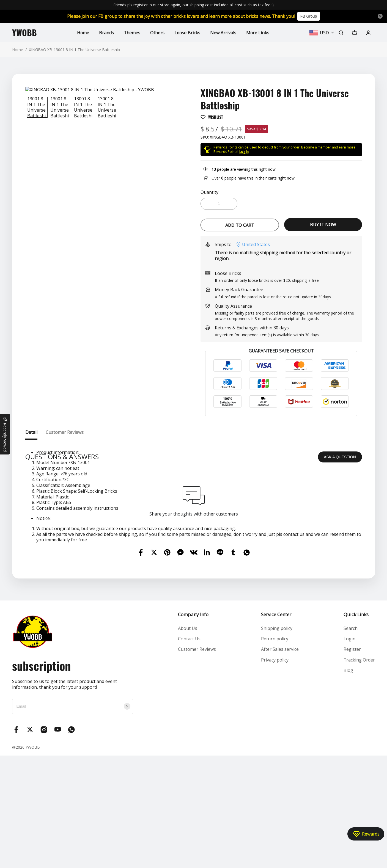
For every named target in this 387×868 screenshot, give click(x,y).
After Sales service (280, 762)
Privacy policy (275, 772)
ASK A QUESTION (340, 569)
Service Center (276, 727)
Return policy (274, 751)
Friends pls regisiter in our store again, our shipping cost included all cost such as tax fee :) (193, 5)
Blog (348, 783)
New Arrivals (223, 32)
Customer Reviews (197, 762)
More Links (258, 32)
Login (349, 751)
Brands (106, 32)
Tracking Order (359, 772)
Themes (132, 32)
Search (350, 741)
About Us (188, 741)
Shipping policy (276, 741)
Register (352, 762)
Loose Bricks (187, 32)
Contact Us (189, 751)
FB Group (310, 16)
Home (82, 32)
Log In (244, 152)
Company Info (193, 727)
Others (157, 32)
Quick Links (356, 727)
